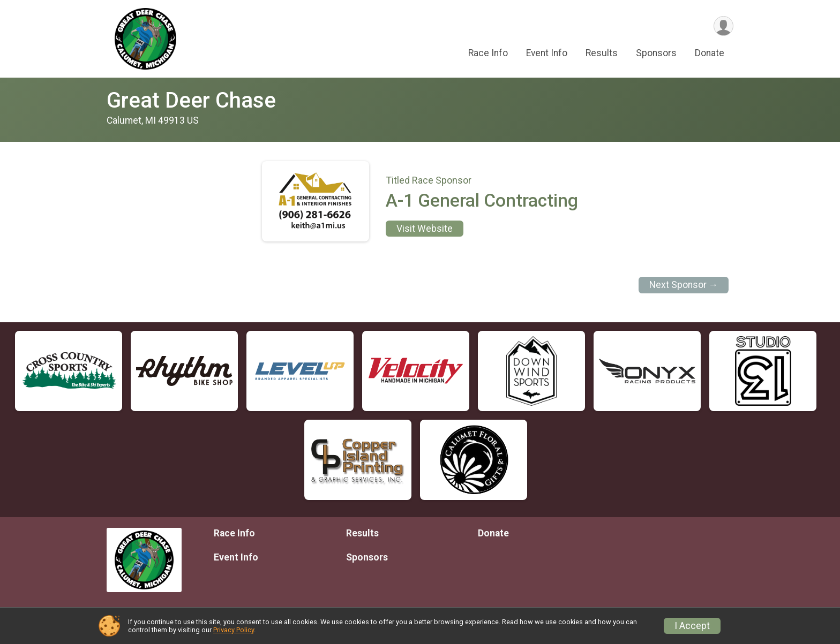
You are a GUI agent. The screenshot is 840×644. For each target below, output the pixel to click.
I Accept (692, 626)
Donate (710, 53)
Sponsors (656, 53)
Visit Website (425, 229)
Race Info (488, 53)
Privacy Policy (234, 630)
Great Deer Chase (191, 100)
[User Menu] (723, 26)
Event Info (547, 53)
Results (602, 53)
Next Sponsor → (684, 285)
